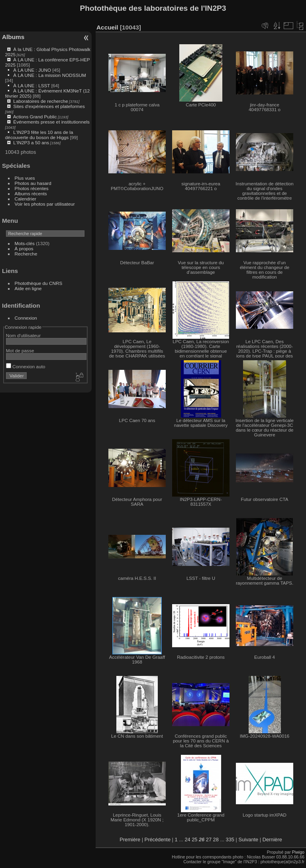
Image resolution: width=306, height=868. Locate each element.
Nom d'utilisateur (23, 335)
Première (130, 840)
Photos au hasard (33, 183)
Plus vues (25, 178)
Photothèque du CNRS (39, 283)
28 (216, 840)
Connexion (26, 318)
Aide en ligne (28, 288)
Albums (13, 37)
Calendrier (25, 199)
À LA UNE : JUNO (33, 70)
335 (230, 840)
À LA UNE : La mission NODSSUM (49, 75)
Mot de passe (20, 351)
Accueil (107, 27)
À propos (24, 248)
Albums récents (31, 193)
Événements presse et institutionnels (51, 122)
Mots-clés (25, 243)
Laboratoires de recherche (40, 101)
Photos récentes (32, 188)
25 (194, 840)
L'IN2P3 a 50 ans (31, 142)
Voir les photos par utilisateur (45, 204)
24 (187, 840)
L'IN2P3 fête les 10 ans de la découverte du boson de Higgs (39, 135)
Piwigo (298, 852)
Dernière (272, 840)
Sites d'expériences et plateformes (49, 106)
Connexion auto (26, 366)
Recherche (26, 254)
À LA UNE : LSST (31, 85)
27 (209, 840)
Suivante (248, 840)
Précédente (158, 840)
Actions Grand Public (35, 117)
